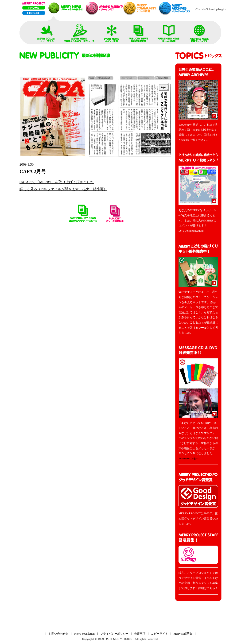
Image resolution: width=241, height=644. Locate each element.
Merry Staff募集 (183, 634)
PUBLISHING (169, 32)
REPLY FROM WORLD (80, 32)
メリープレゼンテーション (104, 8)
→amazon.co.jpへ (189, 458)
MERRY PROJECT (34, 3)
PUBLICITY (139, 32)
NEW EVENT (111, 32)
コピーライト (159, 634)
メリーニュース (66, 8)
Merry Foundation (84, 634)
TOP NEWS (46, 32)
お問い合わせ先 (58, 634)
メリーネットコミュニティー (141, 8)
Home (34, 8)
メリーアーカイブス (176, 8)
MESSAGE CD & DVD (198, 382)
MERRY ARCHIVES (199, 32)
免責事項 (140, 634)
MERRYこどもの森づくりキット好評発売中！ (198, 265)
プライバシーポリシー (114, 634)
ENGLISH (34, 13)
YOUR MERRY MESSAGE (198, 179)
